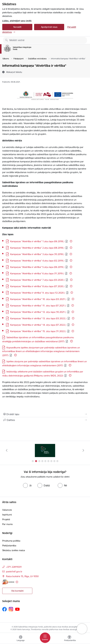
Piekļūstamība (9, 546)
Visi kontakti (17, 591)
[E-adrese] (8, 582)
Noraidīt (17, 27)
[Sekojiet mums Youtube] (17, 609)
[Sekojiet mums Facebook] (5, 609)
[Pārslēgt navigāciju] (45, 638)
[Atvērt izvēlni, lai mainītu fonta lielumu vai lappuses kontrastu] (69, 639)
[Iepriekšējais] (7, 450)
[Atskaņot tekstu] (14, 72)
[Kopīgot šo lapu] (45, 420)
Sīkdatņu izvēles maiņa (14, 550)
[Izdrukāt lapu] (45, 414)
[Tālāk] (83, 450)
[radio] (27, 485)
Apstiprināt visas (49, 27)
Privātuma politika (11, 541)
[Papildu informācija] (71, 241)
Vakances (7, 510)
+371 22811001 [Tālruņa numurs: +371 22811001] (14, 567)
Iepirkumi (7, 515)
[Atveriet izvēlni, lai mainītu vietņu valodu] (21, 639)
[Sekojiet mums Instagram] (11, 609)
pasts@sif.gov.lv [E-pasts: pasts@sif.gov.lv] (14, 572)
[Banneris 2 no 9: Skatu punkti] (45, 450)
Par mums (7, 524)
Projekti (6, 519)
